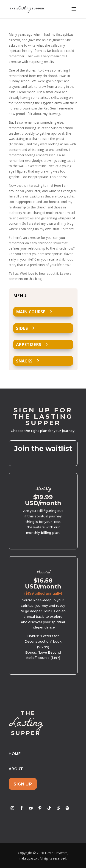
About (16, 769)
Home (15, 754)
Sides (22, 328)
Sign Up (23, 784)
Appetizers (29, 344)
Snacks (24, 361)
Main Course (31, 312)
